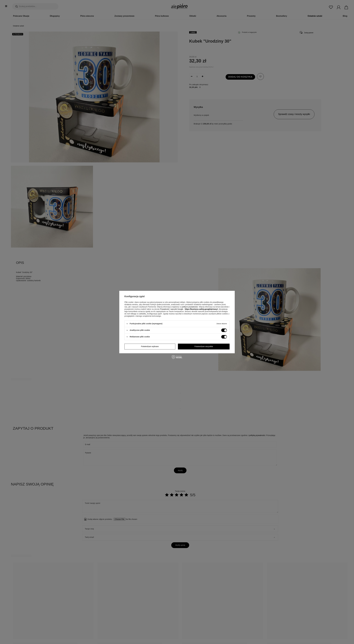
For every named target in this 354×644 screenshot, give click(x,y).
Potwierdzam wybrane (150, 346)
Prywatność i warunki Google (172, 309)
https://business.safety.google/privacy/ (201, 309)
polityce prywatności (190, 307)
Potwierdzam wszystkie (204, 346)
